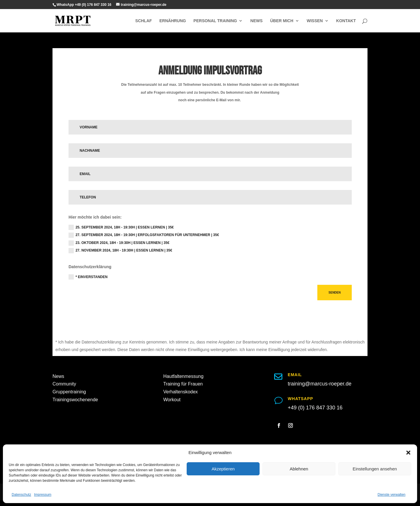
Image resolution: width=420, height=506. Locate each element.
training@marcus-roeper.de (320, 384)
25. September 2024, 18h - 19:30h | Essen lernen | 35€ (121, 227)
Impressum (43, 495)
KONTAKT (346, 21)
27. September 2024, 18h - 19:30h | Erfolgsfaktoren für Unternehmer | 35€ (144, 235)
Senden (335, 293)
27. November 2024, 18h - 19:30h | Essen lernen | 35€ (120, 251)
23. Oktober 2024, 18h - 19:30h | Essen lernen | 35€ (119, 243)
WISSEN (315, 21)
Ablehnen (299, 469)
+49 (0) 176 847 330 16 (315, 408)
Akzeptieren (223, 469)
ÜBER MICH (282, 21)
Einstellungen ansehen (375, 469)
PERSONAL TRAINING (215, 21)
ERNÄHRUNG (173, 21)
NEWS (256, 21)
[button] (408, 453)
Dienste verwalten (392, 495)
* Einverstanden (88, 277)
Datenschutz (21, 495)
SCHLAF (144, 21)
